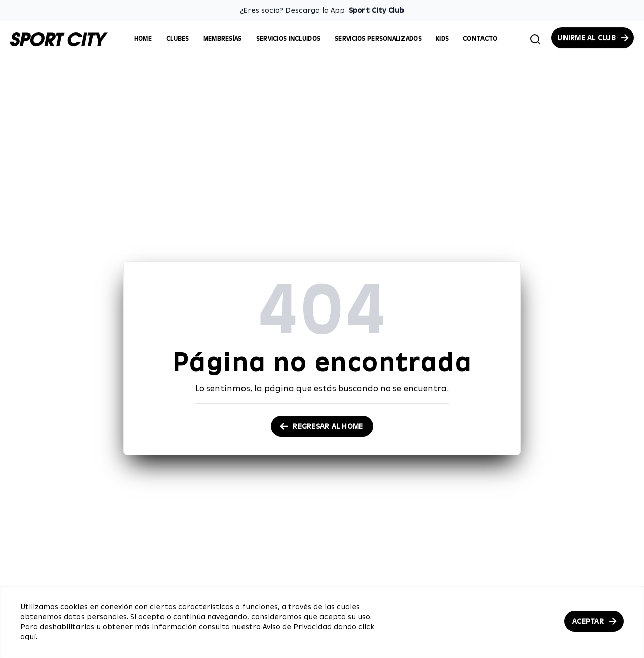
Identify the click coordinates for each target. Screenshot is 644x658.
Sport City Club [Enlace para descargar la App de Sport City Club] (376, 10)
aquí (28, 637)
